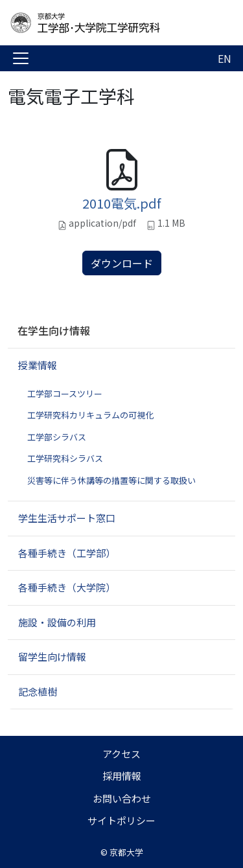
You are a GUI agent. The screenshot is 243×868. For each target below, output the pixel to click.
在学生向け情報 (54, 330)
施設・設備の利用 (57, 622)
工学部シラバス (57, 437)
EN (225, 58)
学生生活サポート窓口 (67, 518)
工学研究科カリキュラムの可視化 (90, 415)
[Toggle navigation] (21, 58)
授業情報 (38, 365)
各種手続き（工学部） (67, 553)
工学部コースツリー (65, 394)
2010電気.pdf (121, 203)
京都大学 (126, 852)
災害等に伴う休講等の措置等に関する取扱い (111, 480)
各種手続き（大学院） (67, 587)
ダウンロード (122, 263)
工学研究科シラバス (65, 458)
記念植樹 (38, 691)
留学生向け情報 (52, 657)
